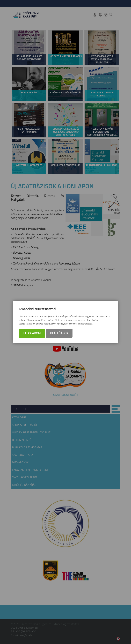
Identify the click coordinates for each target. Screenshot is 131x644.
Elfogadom (32, 333)
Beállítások (59, 333)
